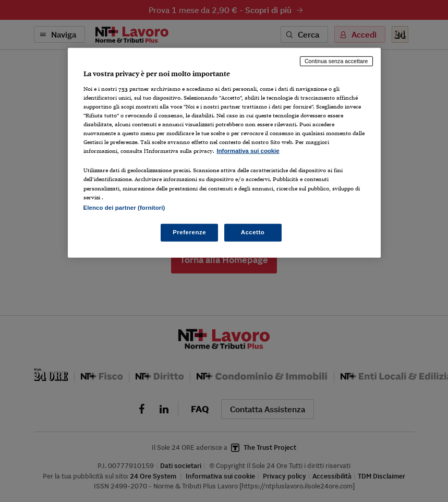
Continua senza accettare (336, 61)
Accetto (253, 232)
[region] (224, 153)
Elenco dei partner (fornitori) (124, 207)
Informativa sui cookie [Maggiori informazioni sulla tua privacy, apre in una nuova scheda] (248, 151)
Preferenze (189, 232)
